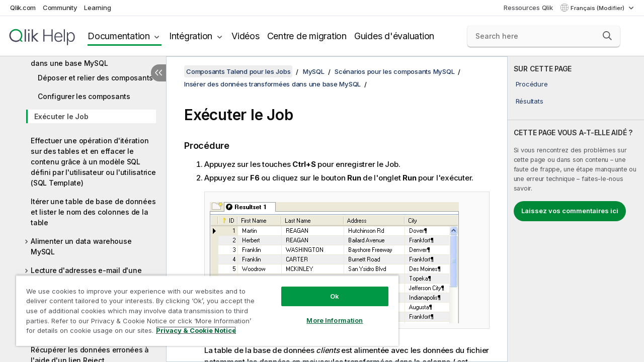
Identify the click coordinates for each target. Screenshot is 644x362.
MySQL (314, 71)
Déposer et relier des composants (95, 78)
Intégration (191, 36)
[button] (607, 36)
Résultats (530, 101)
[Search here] (544, 36)
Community (60, 8)
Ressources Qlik (528, 8)
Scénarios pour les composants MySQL (394, 71)
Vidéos (246, 36)
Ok (327, 289)
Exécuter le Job (61, 116)
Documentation (119, 36)
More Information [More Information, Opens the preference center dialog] (327, 313)
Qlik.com (23, 8)
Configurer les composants (84, 96)
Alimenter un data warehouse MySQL (81, 246)
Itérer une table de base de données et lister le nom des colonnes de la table (93, 212)
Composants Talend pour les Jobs (238, 71)
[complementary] (576, 209)
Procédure (532, 84)
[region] (203, 307)
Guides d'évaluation (394, 36)
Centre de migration (307, 36)
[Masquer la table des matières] (158, 73)
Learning (97, 8)
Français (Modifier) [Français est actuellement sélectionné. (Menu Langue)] (598, 8)
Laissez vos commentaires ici (570, 211)
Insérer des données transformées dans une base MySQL (90, 58)
